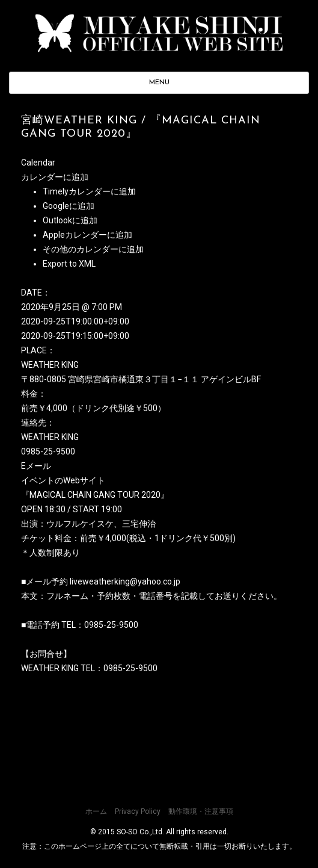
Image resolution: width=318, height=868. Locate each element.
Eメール (36, 466)
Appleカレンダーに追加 (87, 235)
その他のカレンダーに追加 (93, 249)
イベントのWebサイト (63, 480)
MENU (159, 83)
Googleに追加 (69, 206)
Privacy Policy (138, 811)
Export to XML (69, 264)
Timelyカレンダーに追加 (89, 191)
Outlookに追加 (70, 220)
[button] (55, 177)
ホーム (96, 811)
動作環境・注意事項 (201, 811)
